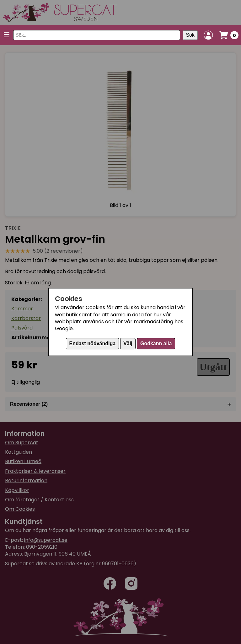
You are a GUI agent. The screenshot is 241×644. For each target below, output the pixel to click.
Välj (128, 343)
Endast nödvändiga (93, 343)
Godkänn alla (156, 343)
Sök (190, 35)
